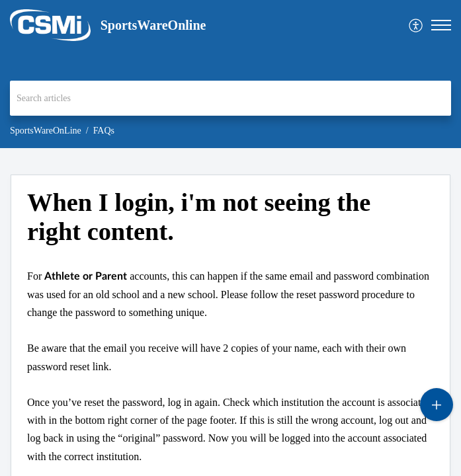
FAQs (104, 131)
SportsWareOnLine (46, 131)
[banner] (230, 74)
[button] (416, 25)
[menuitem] (416, 25)
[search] (230, 98)
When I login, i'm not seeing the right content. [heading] (199, 217)
